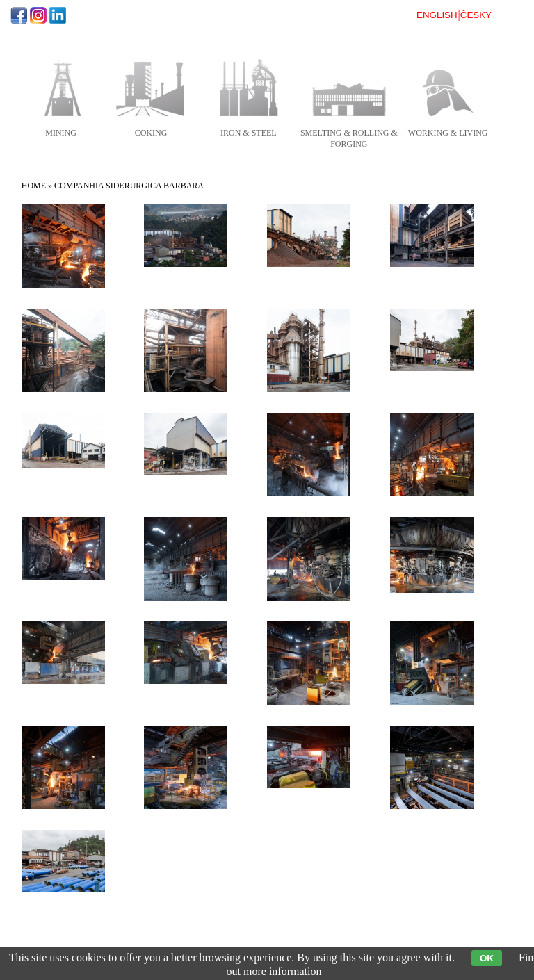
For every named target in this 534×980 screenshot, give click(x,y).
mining (61, 133)
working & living (448, 133)
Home (34, 186)
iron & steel (249, 133)
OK (487, 958)
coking (151, 133)
